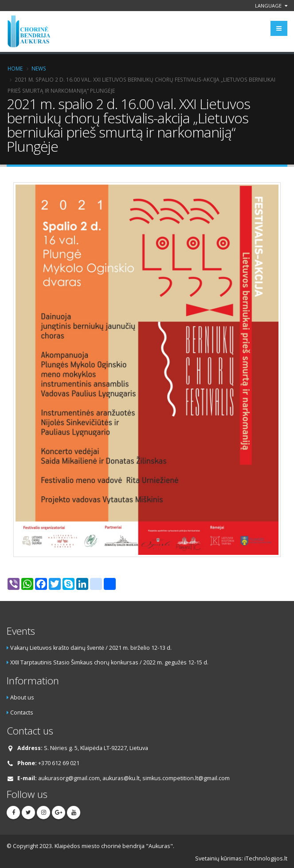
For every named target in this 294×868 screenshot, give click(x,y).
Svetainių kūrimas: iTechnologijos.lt (241, 858)
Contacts (22, 713)
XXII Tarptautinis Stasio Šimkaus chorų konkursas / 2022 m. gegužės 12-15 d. (109, 662)
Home (15, 68)
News (39, 68)
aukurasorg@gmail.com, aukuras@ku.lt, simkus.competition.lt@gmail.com (134, 778)
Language (271, 6)
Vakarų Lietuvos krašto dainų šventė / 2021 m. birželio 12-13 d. (91, 648)
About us (22, 697)
